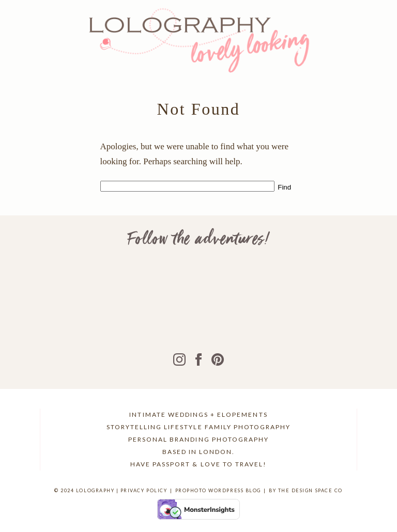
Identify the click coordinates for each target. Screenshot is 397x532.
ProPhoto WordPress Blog (218, 490)
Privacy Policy (144, 490)
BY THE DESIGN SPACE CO (306, 490)
